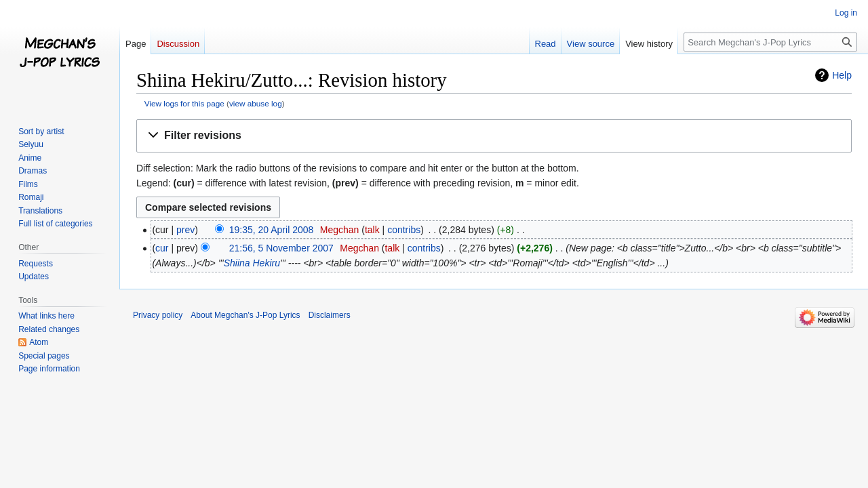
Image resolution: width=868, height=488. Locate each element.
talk (372, 230)
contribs (404, 230)
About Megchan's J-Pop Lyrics (245, 315)
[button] (494, 136)
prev (185, 230)
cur (162, 248)
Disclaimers (330, 315)
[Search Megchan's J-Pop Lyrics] (770, 42)
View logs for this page (184, 103)
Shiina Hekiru (252, 263)
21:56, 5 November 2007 (281, 248)
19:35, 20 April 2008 (272, 230)
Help (842, 75)
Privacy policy (158, 315)
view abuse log (256, 103)
